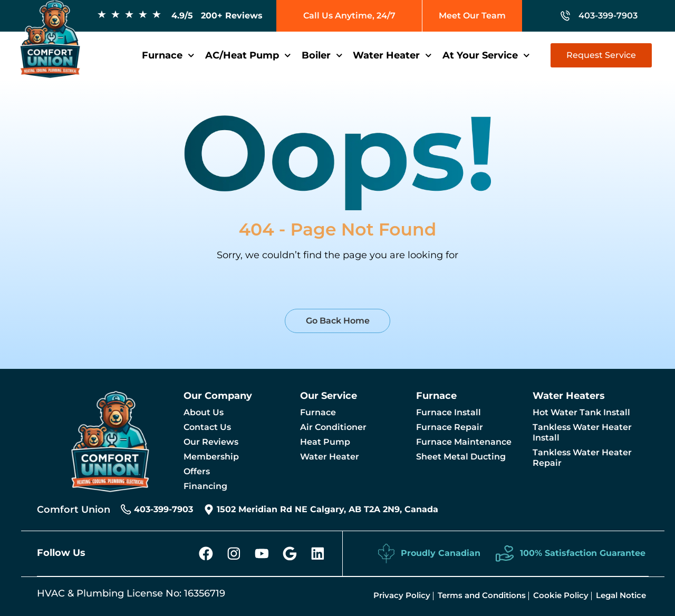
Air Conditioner (333, 427)
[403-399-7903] (565, 16)
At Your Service (486, 56)
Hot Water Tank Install (581, 412)
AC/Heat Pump (248, 56)
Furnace (168, 56)
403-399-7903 (608, 16)
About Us (204, 412)
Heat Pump (325, 442)
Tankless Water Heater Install (582, 432)
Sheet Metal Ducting (461, 457)
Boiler (322, 56)
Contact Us (207, 427)
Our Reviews (211, 442)
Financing (205, 486)
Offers (197, 471)
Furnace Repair (450, 427)
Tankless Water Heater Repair (582, 458)
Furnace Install (449, 412)
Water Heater (392, 56)
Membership (211, 457)
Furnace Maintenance (464, 442)
